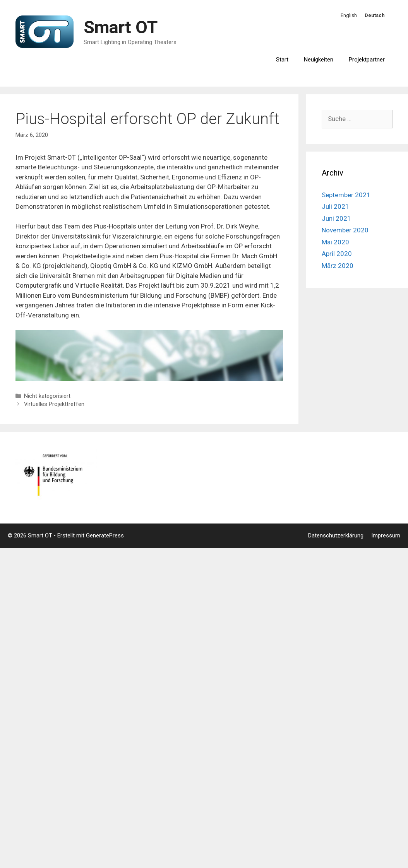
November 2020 (345, 230)
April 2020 (337, 254)
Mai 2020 (335, 242)
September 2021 (346, 195)
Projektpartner (367, 60)
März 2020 (338, 266)
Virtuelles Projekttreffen (54, 404)
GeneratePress (105, 535)
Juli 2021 (335, 206)
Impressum (386, 535)
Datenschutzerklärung (336, 535)
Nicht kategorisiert (47, 396)
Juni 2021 (336, 218)
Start (282, 60)
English (349, 15)
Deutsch (375, 15)
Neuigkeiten (319, 60)
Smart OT (121, 27)
